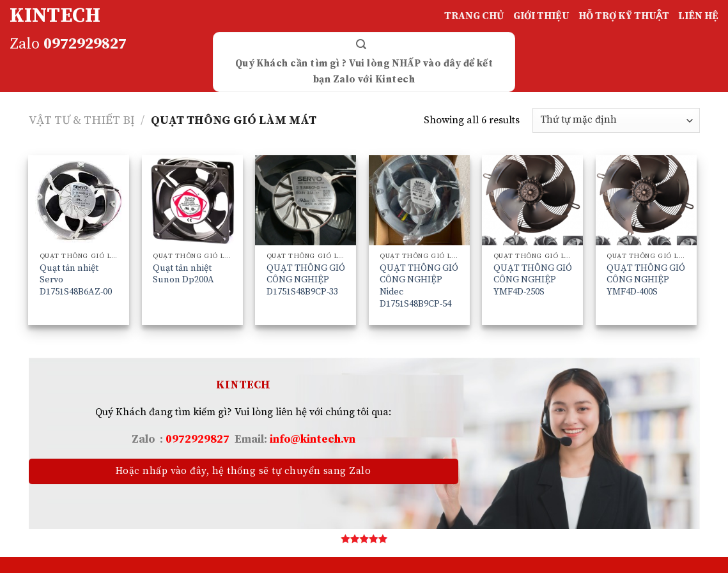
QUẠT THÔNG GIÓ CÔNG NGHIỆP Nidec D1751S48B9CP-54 (419, 286)
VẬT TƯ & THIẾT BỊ (82, 120)
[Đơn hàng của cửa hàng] (616, 120)
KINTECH (55, 16)
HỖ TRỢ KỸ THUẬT (624, 16)
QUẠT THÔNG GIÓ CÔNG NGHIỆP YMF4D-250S (533, 280)
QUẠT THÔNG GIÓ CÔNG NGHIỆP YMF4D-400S (646, 280)
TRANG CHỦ (474, 16)
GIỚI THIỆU (541, 16)
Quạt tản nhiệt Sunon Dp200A (183, 274)
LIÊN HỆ (698, 16)
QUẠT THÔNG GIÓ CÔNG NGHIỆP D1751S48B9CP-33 (306, 280)
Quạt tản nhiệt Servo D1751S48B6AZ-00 (76, 280)
